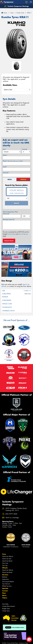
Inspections (5, 579)
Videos (5, 598)
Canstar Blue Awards (8, 606)
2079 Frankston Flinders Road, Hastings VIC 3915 (16, 509)
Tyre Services (6, 584)
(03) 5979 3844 (11, 514)
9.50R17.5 (27, 291)
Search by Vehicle (8, 556)
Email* (5, 167)
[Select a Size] (16, 90)
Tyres (4, 554)
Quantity (25, 149)
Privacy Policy (11, 234)
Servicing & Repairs (8, 582)
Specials (5, 588)
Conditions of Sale (23, 643)
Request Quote (9, 241)
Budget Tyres (6, 609)
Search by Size (7, 559)
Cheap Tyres (6, 611)
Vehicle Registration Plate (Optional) (10, 213)
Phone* (13, 161)
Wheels (5, 568)
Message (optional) (8, 220)
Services (5, 575)
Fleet (4, 593)
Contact (5, 591)
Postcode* (6, 173)
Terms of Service (23, 234)
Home (4, 13)
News (4, 595)
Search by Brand (7, 561)
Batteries (5, 577)
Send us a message (12, 518)
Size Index (5, 604)
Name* (5, 155)
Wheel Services (7, 586)
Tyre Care (5, 563)
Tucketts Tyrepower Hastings (17, 6)
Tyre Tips (5, 565)
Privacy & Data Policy (13, 643)
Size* (4, 149)
